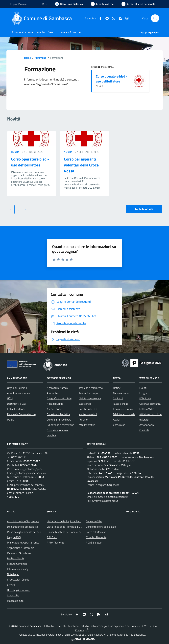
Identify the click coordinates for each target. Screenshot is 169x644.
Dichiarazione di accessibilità (23, 527)
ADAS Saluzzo (94, 543)
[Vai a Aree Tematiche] (102, 4)
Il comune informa (123, 409)
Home (27, 58)
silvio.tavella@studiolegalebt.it (111, 497)
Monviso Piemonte (96, 537)
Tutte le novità (144, 209)
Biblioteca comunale (124, 414)
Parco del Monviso (96, 532)
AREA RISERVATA (83, 639)
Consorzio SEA (94, 521)
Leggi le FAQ (14, 537)
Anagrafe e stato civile (59, 398)
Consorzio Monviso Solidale (101, 527)
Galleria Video (147, 409)
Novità (16, 152)
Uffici (10, 398)
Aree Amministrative (18, 393)
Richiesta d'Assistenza (19, 553)
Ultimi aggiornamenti (19, 590)
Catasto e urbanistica (58, 414)
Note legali (13, 574)
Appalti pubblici (55, 404)
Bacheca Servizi (16, 558)
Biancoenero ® (97, 635)
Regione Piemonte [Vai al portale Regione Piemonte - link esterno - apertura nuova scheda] (19, 4)
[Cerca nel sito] (155, 18)
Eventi (143, 388)
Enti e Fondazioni (17, 409)
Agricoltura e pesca (57, 388)
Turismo (83, 420)
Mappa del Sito (15, 601)
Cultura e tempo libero (59, 420)
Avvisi (116, 420)
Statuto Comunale (17, 564)
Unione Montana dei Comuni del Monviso (69, 532)
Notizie (117, 388)
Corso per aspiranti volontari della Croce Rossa (81, 165)
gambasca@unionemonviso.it (31, 473)
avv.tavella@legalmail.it (105, 501)
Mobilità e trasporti (90, 393)
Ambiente (52, 393)
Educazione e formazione (60, 425)
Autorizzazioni (54, 409)
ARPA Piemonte (56, 543)
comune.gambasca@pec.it (28, 469)
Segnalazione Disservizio (21, 548)
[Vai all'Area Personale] (138, 4)
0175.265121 (19, 457)
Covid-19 (118, 398)
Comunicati (119, 425)
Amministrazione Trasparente (23, 521)
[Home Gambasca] (43, 18)
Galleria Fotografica (150, 404)
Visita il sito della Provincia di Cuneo (66, 527)
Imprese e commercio (91, 388)
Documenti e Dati (17, 404)
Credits (11, 585)
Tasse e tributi (121, 404)
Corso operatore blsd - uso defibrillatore (111, 79)
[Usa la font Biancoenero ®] (69, 4)
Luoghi (143, 393)
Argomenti (41, 58)
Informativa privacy (18, 569)
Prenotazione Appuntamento (23, 543)
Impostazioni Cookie (18, 580)
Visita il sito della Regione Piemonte (66, 521)
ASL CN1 (52, 537)
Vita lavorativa (87, 425)
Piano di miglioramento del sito (24, 532)
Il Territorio (145, 398)
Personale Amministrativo (21, 414)
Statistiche (13, 595)
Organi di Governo (17, 388)
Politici (11, 420)
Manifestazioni (121, 393)
